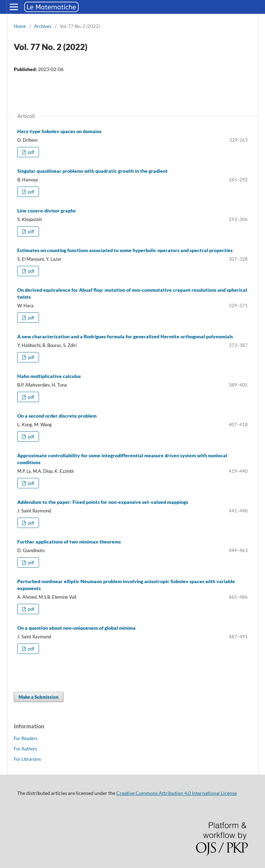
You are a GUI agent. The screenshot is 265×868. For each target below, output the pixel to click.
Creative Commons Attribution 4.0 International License (176, 793)
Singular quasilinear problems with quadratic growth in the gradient (92, 171)
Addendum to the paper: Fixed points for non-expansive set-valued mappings (103, 502)
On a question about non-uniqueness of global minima (76, 628)
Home (20, 26)
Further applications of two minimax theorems (69, 542)
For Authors (26, 749)
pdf (31, 152)
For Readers (26, 738)
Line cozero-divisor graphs (46, 211)
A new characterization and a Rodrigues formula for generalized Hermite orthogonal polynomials (125, 336)
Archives (43, 26)
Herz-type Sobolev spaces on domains (59, 131)
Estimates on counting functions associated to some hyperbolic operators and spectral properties (125, 250)
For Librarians (27, 759)
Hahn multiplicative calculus (49, 376)
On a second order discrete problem (57, 416)
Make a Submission (39, 697)
